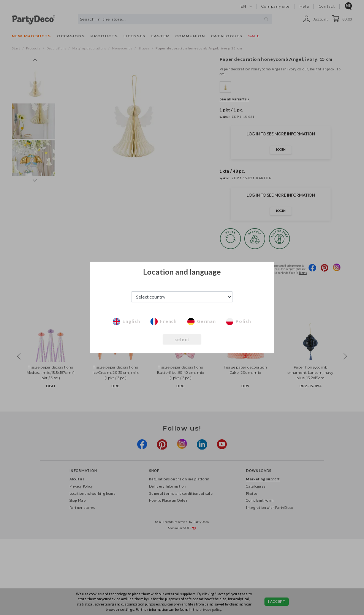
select (182, 339)
